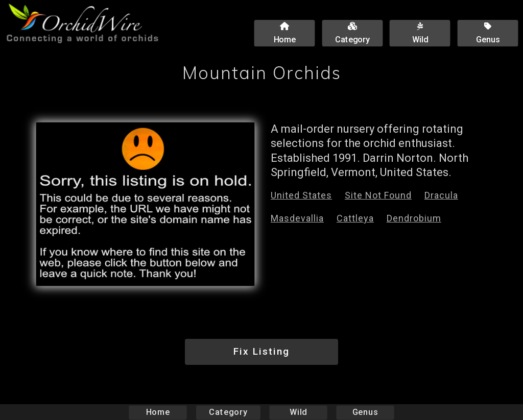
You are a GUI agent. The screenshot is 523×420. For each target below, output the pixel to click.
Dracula (441, 195)
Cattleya (355, 218)
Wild (298, 412)
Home (158, 412)
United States (301, 195)
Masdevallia (297, 218)
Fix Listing (261, 351)
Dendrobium (414, 218)
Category (228, 412)
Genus (365, 412)
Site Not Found (378, 195)
